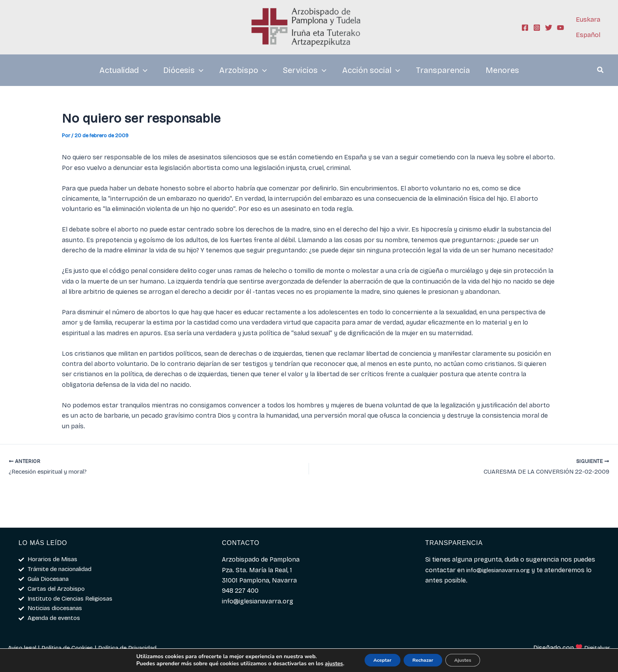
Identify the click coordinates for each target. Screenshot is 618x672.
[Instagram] (537, 28)
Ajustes (471, 660)
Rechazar (423, 660)
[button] (601, 71)
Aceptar (374, 660)
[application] (143, 70)
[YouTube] (560, 28)
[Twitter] (549, 28)
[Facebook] (525, 28)
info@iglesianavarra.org (502, 566)
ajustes (322, 663)
